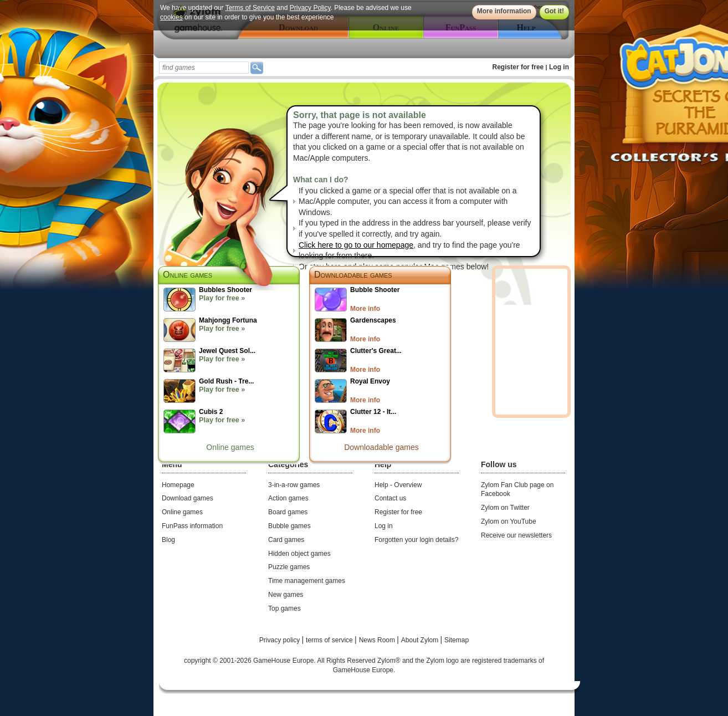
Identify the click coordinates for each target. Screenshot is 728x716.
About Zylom (421, 640)
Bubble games (289, 526)
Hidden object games (299, 554)
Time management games (307, 581)
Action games (288, 498)
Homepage (178, 485)
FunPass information (192, 526)
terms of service (330, 640)
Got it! (554, 11)
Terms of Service (250, 8)
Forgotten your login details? (416, 540)
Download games (188, 498)
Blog (168, 540)
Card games (286, 540)
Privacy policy (281, 640)
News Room (378, 640)
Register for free (518, 67)
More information (504, 11)
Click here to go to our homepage (356, 245)
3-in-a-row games (294, 485)
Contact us (390, 498)
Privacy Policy (310, 8)
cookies (171, 17)
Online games (230, 447)
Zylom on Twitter (505, 508)
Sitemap (457, 640)
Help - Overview (398, 485)
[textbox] (204, 68)
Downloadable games (353, 275)
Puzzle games (289, 567)
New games (286, 595)
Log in (559, 67)
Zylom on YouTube (509, 521)
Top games (284, 608)
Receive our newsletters (516, 535)
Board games (288, 512)
